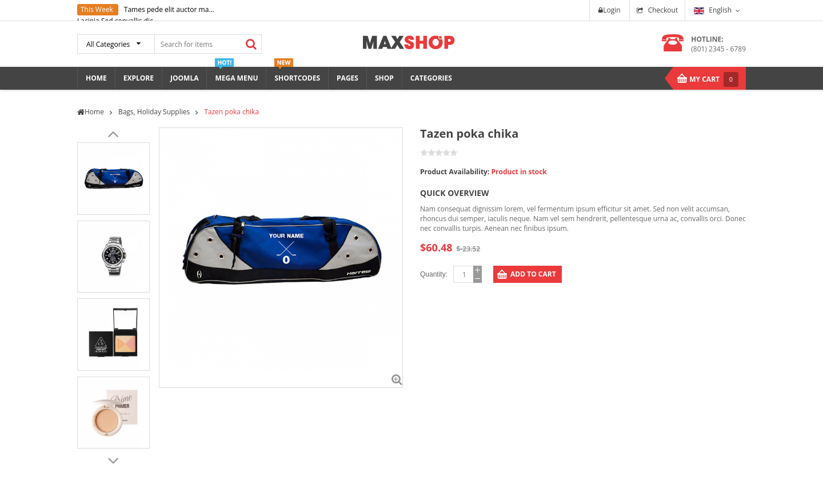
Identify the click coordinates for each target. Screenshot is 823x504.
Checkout (663, 10)
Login (609, 10)
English (713, 10)
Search (251, 44)
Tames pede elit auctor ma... (169, 9)
